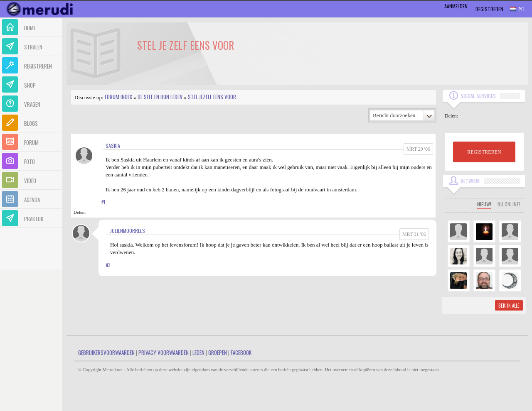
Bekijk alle (509, 306)
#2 (108, 265)
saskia (113, 146)
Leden (198, 352)
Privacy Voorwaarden (164, 352)
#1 (103, 202)
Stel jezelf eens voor (212, 97)
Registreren (489, 9)
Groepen (218, 352)
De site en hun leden (160, 97)
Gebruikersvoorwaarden (106, 352)
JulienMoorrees (128, 231)
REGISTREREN (484, 152)
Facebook (241, 352)
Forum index (118, 97)
